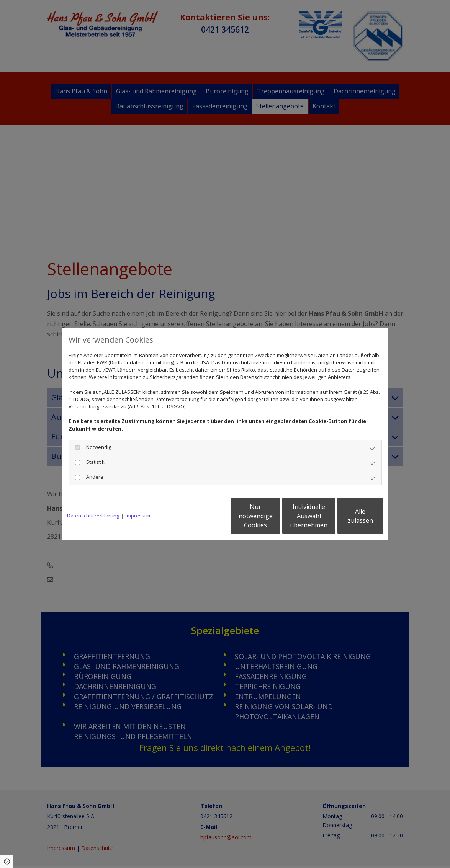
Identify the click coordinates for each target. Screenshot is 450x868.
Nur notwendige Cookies (202, 516)
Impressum (139, 516)
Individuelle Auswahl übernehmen (275, 516)
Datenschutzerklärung (93, 516)
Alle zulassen (348, 516)
